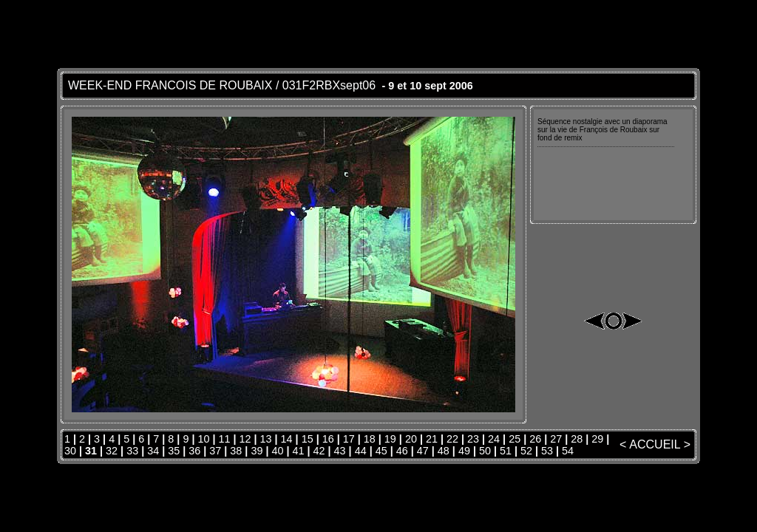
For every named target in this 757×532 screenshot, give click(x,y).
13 (266, 439)
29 (597, 439)
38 (236, 451)
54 (568, 451)
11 (224, 439)
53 (547, 451)
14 (287, 439)
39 (257, 451)
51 (506, 451)
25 (515, 439)
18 (370, 439)
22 (452, 439)
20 (411, 439)
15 (308, 439)
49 (464, 451)
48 (444, 451)
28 (577, 439)
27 (556, 439)
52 (526, 451)
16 (328, 439)
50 (485, 451)
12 (245, 439)
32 (112, 451)
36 (194, 451)
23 (473, 439)
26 (535, 439)
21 (432, 439)
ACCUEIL (655, 444)
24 (494, 439)
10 (203, 439)
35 (174, 451)
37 (215, 451)
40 (277, 451)
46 (402, 451)
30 (70, 451)
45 (381, 451)
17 (349, 439)
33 (132, 451)
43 (340, 451)
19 (390, 439)
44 (361, 451)
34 (153, 451)
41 (299, 451)
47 (423, 451)
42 (319, 451)
